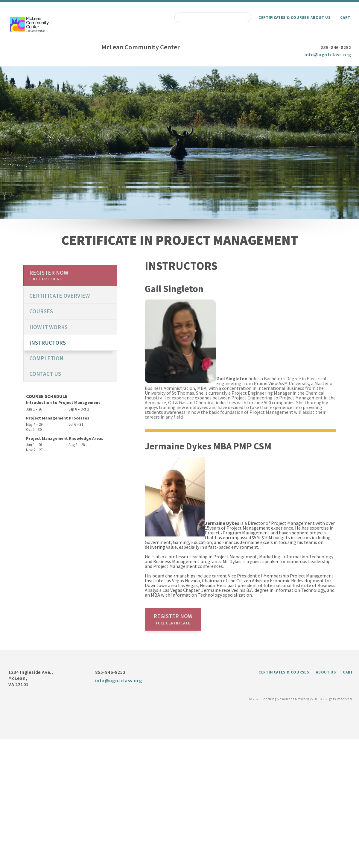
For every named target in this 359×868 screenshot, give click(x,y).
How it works (48, 327)
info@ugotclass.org (328, 54)
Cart (345, 17)
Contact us (45, 374)
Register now (173, 619)
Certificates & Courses (284, 17)
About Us (320, 17)
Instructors (48, 343)
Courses (41, 311)
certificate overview (60, 296)
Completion (46, 358)
